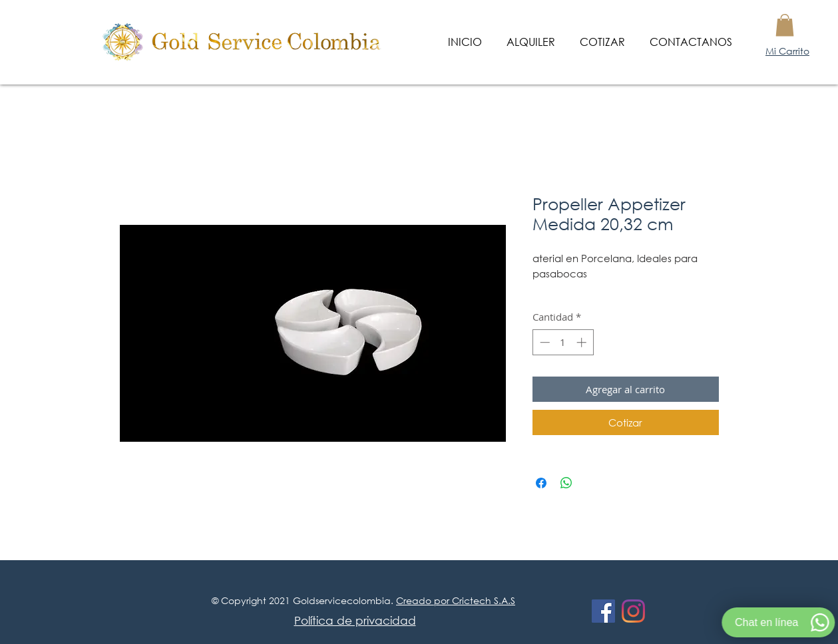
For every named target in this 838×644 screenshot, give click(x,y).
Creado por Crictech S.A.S (456, 600)
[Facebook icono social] (603, 611)
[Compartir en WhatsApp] (566, 483)
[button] (785, 25)
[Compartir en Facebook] (541, 483)
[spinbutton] (563, 342)
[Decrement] (543, 342)
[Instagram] (633, 611)
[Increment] (583, 342)
